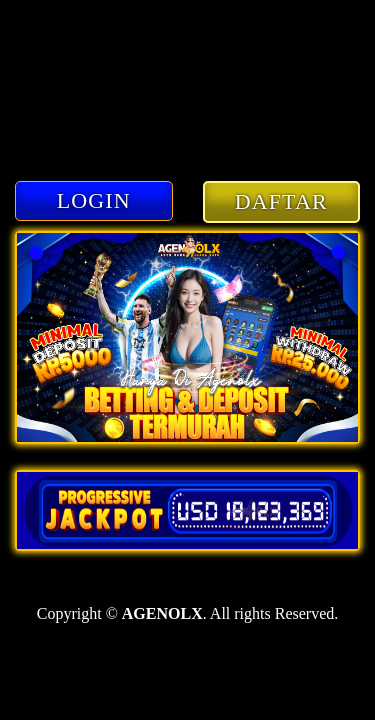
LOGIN (94, 200)
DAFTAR (281, 201)
